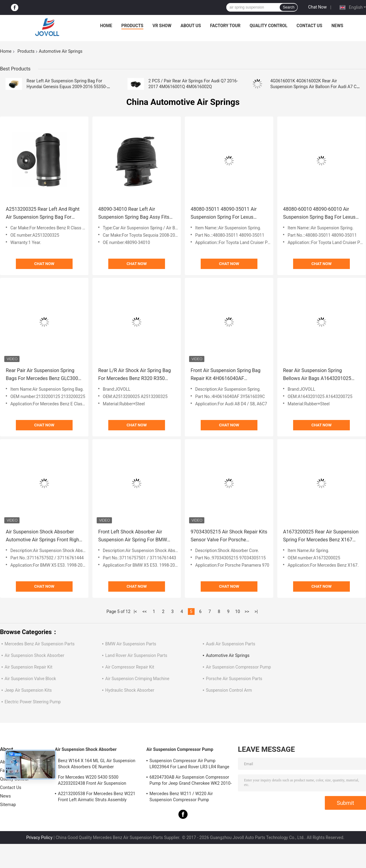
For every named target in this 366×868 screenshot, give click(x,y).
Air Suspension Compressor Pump (238, 667)
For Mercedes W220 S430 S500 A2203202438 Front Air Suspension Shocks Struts (92, 781)
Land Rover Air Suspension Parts (136, 655)
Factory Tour (225, 26)
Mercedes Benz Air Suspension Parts (39, 644)
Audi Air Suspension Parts (231, 644)
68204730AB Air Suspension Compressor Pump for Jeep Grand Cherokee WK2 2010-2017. (191, 781)
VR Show (162, 26)
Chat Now (317, 7)
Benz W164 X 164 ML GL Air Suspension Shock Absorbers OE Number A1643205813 (97, 765)
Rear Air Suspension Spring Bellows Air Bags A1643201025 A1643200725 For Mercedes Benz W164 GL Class (320, 375)
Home (106, 26)
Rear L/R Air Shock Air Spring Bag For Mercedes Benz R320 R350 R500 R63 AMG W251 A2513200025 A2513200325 (135, 375)
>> (247, 612)
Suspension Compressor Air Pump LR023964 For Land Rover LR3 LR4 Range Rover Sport (189, 765)
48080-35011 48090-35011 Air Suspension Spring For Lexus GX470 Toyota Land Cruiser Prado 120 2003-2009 (227, 214)
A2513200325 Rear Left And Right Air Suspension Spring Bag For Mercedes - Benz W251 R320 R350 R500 (43, 214)
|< (135, 612)
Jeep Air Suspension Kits (28, 690)
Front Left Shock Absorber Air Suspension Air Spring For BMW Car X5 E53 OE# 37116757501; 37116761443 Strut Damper (133, 536)
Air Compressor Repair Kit (130, 667)
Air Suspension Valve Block (30, 679)
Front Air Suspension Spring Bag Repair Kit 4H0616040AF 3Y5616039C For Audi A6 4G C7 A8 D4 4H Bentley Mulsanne (229, 375)
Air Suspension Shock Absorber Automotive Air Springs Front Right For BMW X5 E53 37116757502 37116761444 (43, 536)
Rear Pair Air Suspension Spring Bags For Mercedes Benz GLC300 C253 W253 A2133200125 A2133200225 (42, 375)
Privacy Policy (39, 838)
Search (289, 7)
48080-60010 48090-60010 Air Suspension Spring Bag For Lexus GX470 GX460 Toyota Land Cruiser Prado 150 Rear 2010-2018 (321, 214)
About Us (191, 26)
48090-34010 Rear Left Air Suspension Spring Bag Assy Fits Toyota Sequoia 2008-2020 (134, 214)
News (337, 26)
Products (132, 26)
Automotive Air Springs (228, 655)
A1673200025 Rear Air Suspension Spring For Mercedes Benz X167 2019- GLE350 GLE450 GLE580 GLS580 (321, 536)
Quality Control (268, 26)
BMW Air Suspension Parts (131, 644)
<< (145, 612)
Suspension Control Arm (229, 690)
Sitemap (8, 805)
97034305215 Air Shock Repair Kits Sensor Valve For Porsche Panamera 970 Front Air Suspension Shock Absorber (229, 536)
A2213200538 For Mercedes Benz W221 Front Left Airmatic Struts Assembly (97, 797)
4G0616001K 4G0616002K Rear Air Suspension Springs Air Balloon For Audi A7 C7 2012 (315, 87)
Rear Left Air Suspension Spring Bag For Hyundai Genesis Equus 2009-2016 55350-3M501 (67, 87)
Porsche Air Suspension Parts (234, 679)
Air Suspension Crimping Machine (137, 679)
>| (256, 612)
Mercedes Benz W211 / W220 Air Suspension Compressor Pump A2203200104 (181, 798)
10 (238, 612)
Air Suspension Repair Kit (29, 667)
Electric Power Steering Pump (33, 702)
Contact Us (309, 26)
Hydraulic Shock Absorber (130, 690)
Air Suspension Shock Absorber (34, 655)
